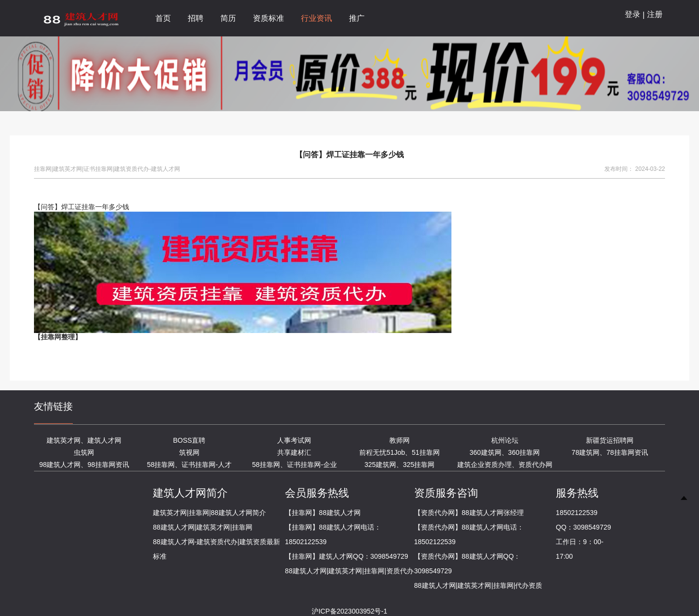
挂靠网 (51, 337)
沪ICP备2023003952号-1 (349, 611)
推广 (357, 18)
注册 (655, 14)
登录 (632, 14)
